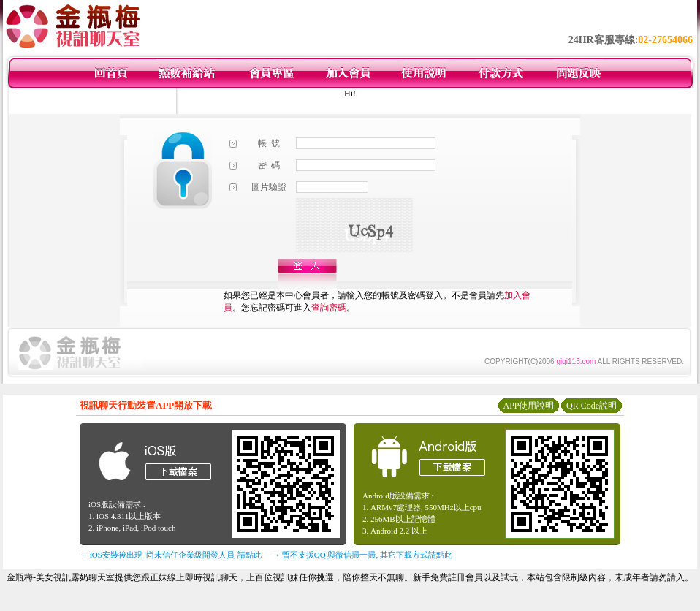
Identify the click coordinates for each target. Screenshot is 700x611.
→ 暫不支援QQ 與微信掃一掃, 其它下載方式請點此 (362, 555)
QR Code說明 (591, 406)
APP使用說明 (528, 406)
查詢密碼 (329, 308)
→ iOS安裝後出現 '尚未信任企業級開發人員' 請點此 (171, 555)
